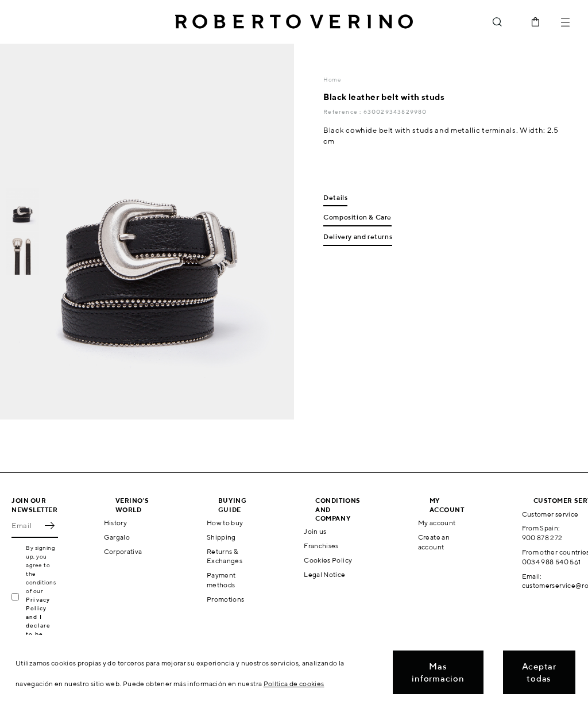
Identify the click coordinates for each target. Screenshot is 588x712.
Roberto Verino (294, 22)
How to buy (225, 523)
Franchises (321, 546)
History (116, 523)
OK (49, 525)
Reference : (343, 111)
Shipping (221, 537)
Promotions (226, 599)
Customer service (550, 514)
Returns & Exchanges (225, 556)
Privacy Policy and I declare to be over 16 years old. (42, 625)
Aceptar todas (539, 672)
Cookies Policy (328, 560)
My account (437, 523)
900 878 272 (542, 538)
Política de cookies (294, 684)
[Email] (26, 525)
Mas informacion (438, 672)
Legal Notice (324, 574)
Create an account (434, 542)
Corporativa (123, 551)
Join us (315, 531)
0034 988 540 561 (552, 562)
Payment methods (221, 580)
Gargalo (117, 537)
